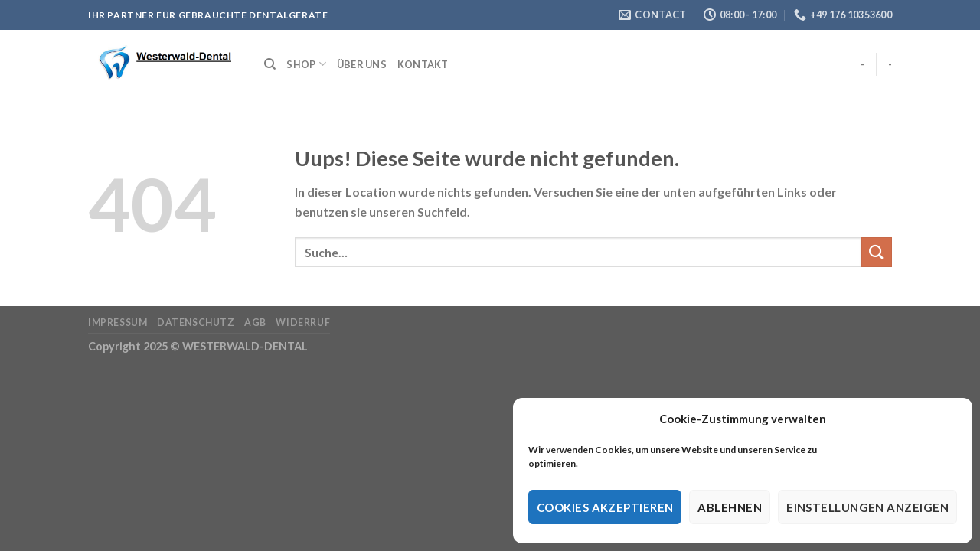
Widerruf (303, 323)
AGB (255, 323)
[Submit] (877, 252)
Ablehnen (730, 507)
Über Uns (362, 64)
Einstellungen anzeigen (867, 507)
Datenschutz (196, 323)
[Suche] (270, 64)
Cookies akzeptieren (605, 507)
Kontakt (423, 64)
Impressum (118, 323)
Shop (306, 64)
